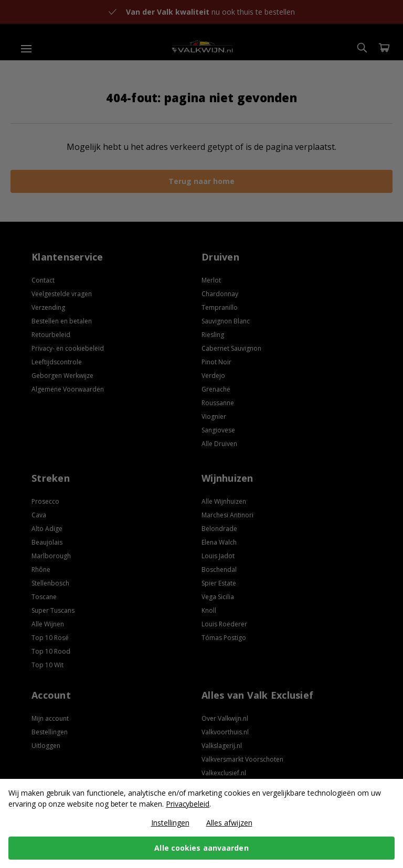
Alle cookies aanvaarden (201, 848)
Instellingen (170, 823)
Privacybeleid (188, 804)
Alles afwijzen (229, 823)
